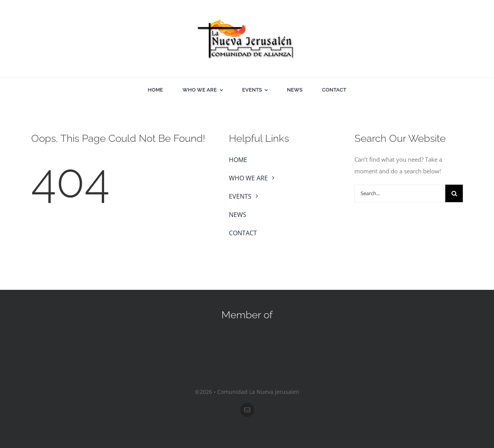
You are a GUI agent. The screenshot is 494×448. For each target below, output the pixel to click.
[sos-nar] (247, 335)
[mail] (247, 410)
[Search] (454, 193)
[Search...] (400, 193)
